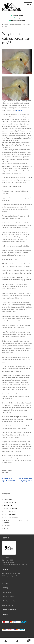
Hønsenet (7, 526)
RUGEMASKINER (9, 512)
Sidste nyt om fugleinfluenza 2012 (8, 479)
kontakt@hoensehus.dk (18, 20)
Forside (6, 24)
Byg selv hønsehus (12, 502)
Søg (17, 641)
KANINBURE (8, 506)
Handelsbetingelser (9, 610)
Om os (5, 614)
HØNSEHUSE (8, 499)
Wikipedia (19, 110)
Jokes (7, 473)
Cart (27, 640)
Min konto (6, 641)
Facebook (5, 569)
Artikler (12, 24)
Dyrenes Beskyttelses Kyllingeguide (25, 479)
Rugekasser (8, 529)
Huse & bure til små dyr (11, 518)
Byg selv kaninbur (11, 509)
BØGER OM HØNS (10, 515)
